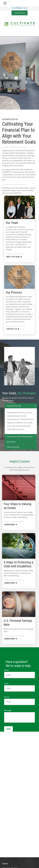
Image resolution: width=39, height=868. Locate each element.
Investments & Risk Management (20, 439)
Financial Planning (14, 409)
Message (8, 710)
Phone (7, 697)
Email (6, 684)
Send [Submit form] (8, 729)
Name (6, 670)
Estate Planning (13, 450)
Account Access (20, 13)
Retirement (11, 445)
